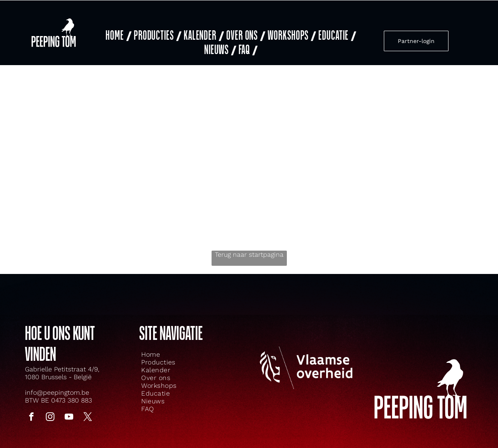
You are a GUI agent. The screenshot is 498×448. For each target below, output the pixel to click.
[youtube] (69, 415)
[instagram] (50, 415)
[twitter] (88, 415)
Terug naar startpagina (249, 252)
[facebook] (32, 415)
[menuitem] (118, 34)
